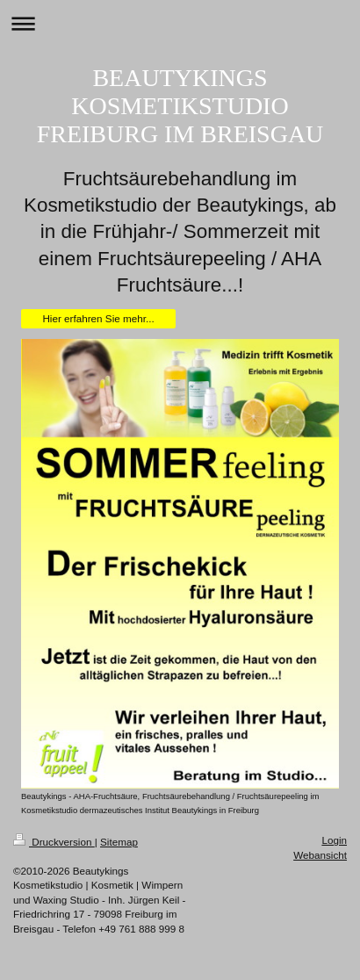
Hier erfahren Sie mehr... (98, 318)
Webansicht (320, 855)
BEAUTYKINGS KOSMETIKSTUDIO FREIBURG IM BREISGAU (180, 106)
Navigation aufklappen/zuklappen (180, 23)
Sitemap (119, 842)
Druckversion (54, 842)
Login (334, 840)
